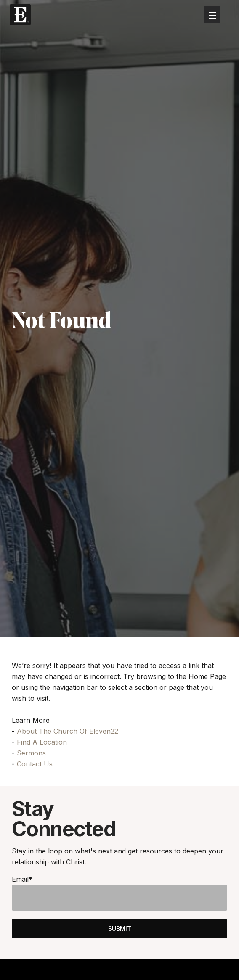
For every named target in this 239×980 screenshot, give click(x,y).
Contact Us (35, 764)
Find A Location (42, 742)
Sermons (31, 753)
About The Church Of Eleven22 (68, 731)
